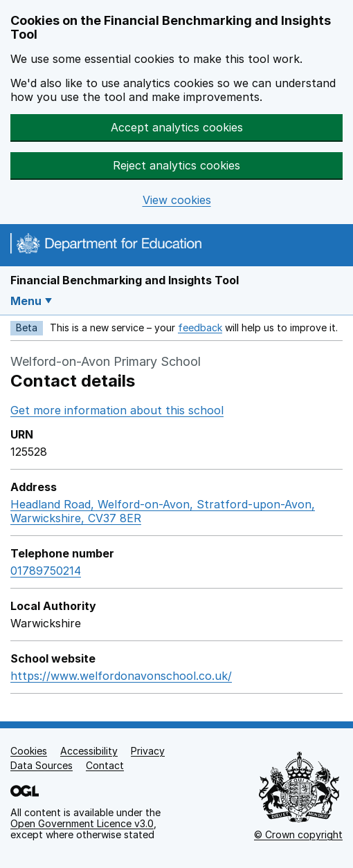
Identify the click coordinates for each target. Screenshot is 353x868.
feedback (200, 327)
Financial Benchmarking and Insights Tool (125, 280)
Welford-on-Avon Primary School (106, 361)
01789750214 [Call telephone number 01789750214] (46, 571)
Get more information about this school (117, 410)
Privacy (148, 751)
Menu (26, 301)
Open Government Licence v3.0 (82, 823)
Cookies (29, 751)
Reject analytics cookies (176, 165)
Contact (105, 765)
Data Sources (42, 765)
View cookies (177, 200)
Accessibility (89, 751)
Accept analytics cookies (177, 127)
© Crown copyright (298, 834)
